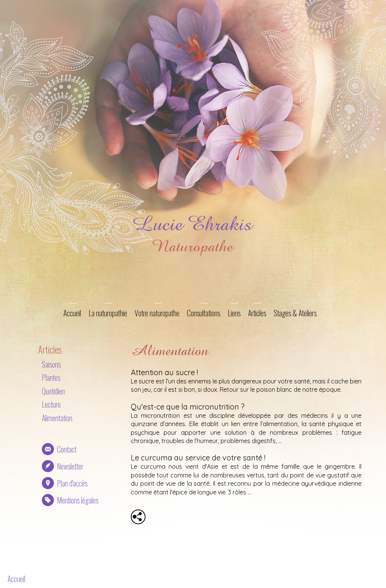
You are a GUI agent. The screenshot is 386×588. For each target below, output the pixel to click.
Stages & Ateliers (295, 313)
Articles (257, 313)
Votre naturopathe (157, 313)
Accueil (72, 313)
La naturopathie (108, 313)
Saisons (51, 364)
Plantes (51, 377)
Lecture (51, 404)
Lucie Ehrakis (192, 224)
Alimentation (57, 418)
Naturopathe (192, 246)
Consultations (204, 313)
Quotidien (53, 391)
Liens (234, 313)
